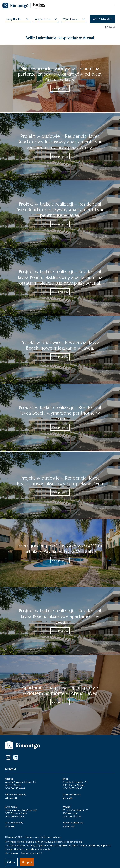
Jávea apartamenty (72, 794)
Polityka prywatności (51, 837)
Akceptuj (27, 862)
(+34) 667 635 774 (72, 816)
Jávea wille (68, 798)
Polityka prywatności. (32, 853)
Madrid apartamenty (73, 823)
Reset (110, 27)
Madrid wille (69, 826)
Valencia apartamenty (16, 794)
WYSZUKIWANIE (102, 19)
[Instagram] (8, 757)
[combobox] (7, 19)
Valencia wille (11, 798)
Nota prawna (32, 837)
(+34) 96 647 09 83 (15, 816)
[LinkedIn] (16, 757)
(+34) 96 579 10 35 (72, 788)
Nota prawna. (12, 853)
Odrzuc (11, 862)
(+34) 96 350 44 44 (15, 788)
